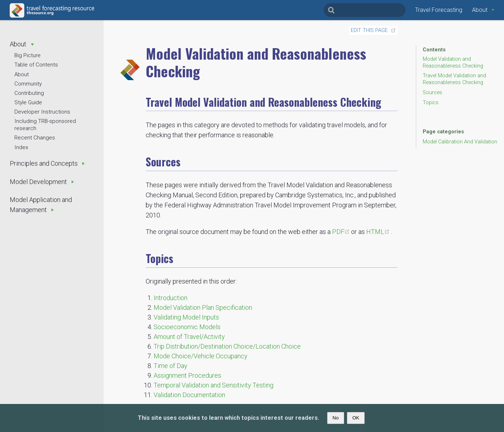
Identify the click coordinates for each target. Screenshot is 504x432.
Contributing (29, 93)
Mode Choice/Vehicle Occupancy (201, 356)
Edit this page (369, 30)
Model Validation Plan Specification (203, 307)
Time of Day (171, 366)
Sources (432, 93)
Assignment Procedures (187, 375)
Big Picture (28, 55)
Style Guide (28, 102)
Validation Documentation (189, 395)
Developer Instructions (42, 112)
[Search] (365, 10)
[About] (483, 10)
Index (21, 147)
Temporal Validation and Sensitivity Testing (214, 385)
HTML (379, 232)
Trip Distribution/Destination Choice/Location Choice (227, 346)
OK (356, 418)
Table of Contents (36, 65)
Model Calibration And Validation (460, 142)
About (22, 74)
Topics (431, 103)
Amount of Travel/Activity (189, 337)
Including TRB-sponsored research (45, 125)
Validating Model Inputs (186, 317)
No (335, 418)
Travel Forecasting (439, 10)
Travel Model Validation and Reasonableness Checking (454, 79)
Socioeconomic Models (187, 327)
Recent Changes (35, 138)
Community (28, 84)
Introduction (171, 298)
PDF (342, 232)
